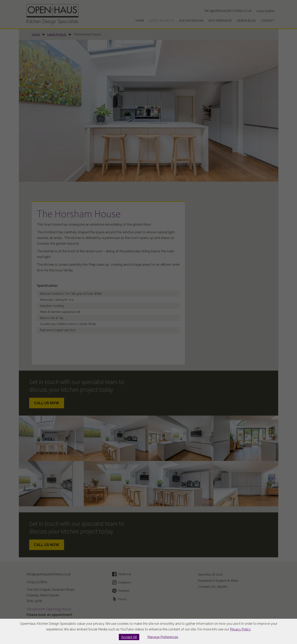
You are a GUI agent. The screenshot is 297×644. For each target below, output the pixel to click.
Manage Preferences (163, 637)
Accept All (129, 637)
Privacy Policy (240, 629)
